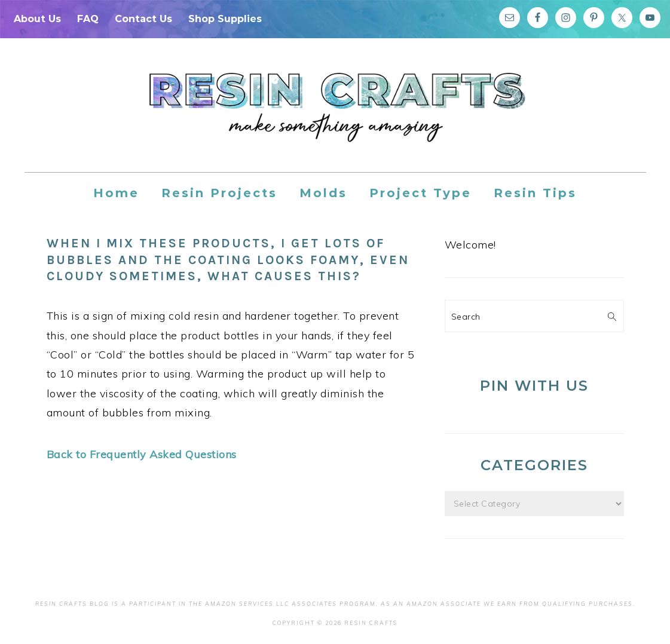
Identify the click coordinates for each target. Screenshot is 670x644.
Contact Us (143, 19)
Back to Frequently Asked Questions (142, 454)
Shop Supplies (225, 19)
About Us (37, 19)
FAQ (88, 19)
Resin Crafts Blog (335, 116)
